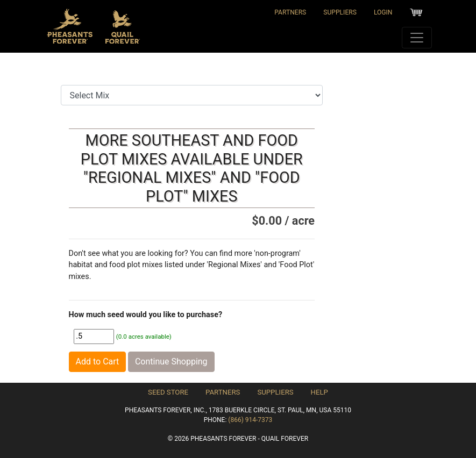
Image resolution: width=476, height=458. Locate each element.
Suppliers (340, 12)
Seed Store (168, 392)
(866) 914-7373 (250, 420)
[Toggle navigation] (417, 38)
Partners (290, 12)
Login (383, 12)
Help (319, 392)
